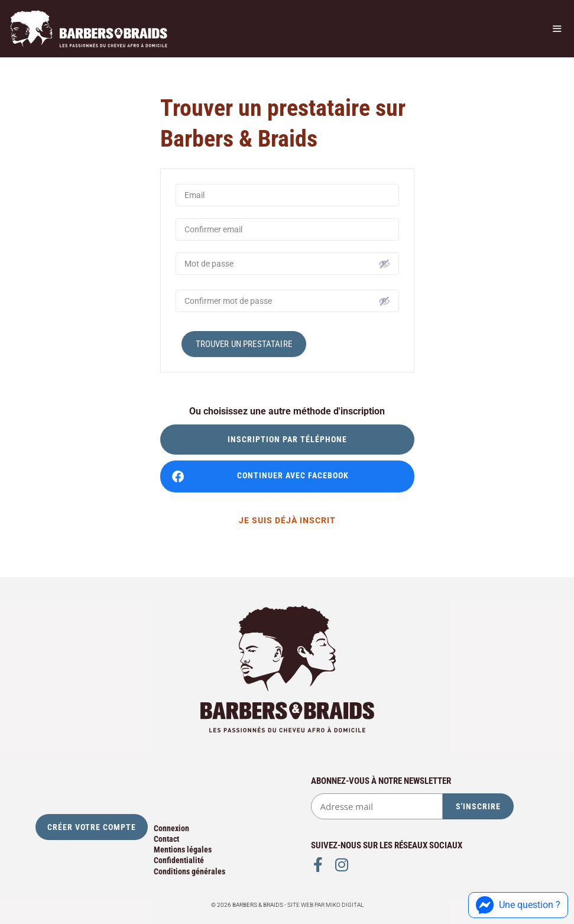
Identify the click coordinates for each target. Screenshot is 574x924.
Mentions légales (183, 850)
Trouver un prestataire (244, 344)
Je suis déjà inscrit (287, 520)
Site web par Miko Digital (325, 905)
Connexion (171, 828)
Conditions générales (189, 871)
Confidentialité (179, 860)
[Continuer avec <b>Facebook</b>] (287, 476)
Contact (166, 839)
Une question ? (518, 905)
